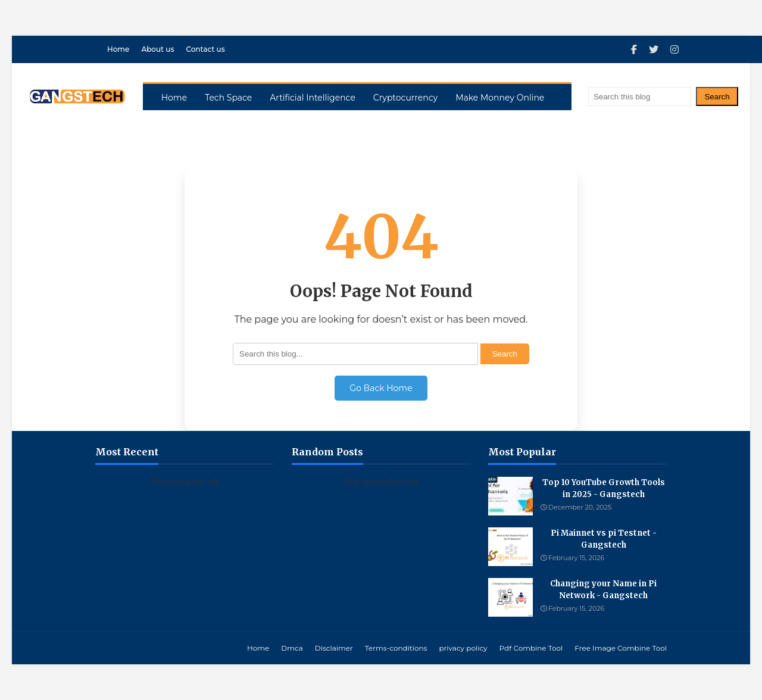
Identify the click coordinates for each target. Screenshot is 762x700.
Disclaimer (334, 648)
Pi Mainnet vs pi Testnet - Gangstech (604, 539)
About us (157, 49)
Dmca (292, 648)
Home (118, 49)
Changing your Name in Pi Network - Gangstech (603, 590)
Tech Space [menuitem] (228, 98)
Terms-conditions (396, 648)
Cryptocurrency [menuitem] (405, 98)
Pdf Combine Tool (531, 648)
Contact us (205, 49)
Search (717, 97)
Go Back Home (381, 388)
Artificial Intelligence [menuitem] (313, 98)
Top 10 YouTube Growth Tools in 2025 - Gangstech (604, 488)
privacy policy (463, 648)
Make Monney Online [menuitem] (500, 98)
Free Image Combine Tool (621, 648)
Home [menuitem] (174, 98)
